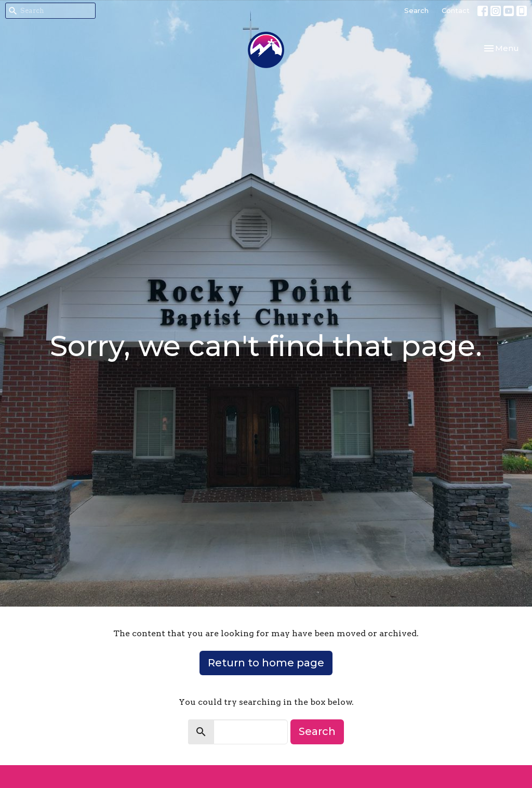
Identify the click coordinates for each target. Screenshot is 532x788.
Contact (456, 10)
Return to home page (266, 663)
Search (416, 10)
